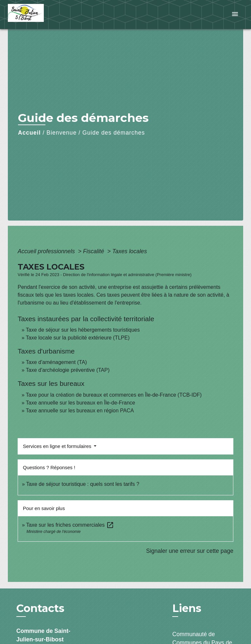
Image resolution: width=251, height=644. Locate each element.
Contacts (40, 608)
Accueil (29, 133)
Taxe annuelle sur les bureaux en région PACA (80, 411)
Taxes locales (130, 251)
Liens (187, 608)
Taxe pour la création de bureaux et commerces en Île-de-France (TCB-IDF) (114, 395)
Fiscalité (94, 251)
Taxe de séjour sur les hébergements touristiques (83, 330)
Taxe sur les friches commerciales (70, 525)
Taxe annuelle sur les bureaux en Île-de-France (80, 403)
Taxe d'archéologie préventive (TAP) (68, 370)
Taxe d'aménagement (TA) (56, 362)
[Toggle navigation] (235, 15)
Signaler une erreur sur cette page (190, 551)
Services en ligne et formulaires (58, 446)
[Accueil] (32, 15)
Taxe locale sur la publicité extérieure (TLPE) (78, 338)
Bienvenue (61, 133)
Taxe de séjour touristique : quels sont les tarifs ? (83, 484)
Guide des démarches (114, 133)
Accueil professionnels (47, 251)
